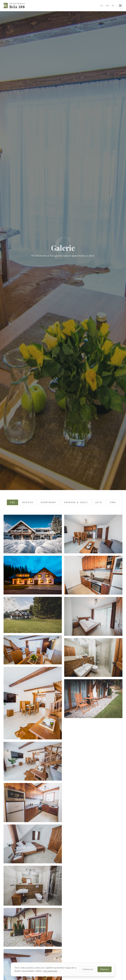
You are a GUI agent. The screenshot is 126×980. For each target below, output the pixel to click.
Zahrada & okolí (76, 502)
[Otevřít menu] (120, 6)
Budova (28, 502)
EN (108, 6)
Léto (99, 502)
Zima (113, 502)
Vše (12, 502)
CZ (102, 6)
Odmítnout (88, 969)
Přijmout (105, 969)
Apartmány (49, 502)
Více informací (50, 971)
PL (113, 6)
